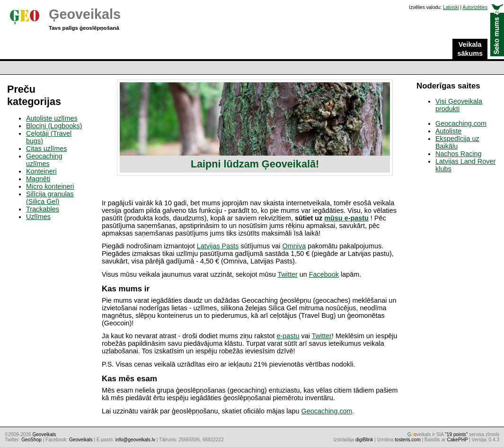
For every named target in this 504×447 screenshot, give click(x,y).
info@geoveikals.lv (135, 440)
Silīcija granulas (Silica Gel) (50, 198)
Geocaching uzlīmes (44, 160)
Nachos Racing (459, 154)
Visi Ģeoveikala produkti (459, 105)
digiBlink (364, 440)
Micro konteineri (50, 186)
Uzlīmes (38, 217)
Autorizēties (475, 7)
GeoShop (31, 440)
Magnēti (38, 179)
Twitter (287, 274)
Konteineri (41, 171)
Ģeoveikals (85, 14)
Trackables (43, 209)
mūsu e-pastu (346, 218)
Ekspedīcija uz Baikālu (457, 142)
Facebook (324, 274)
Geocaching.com (327, 411)
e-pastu (288, 336)
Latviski (451, 7)
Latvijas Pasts (218, 246)
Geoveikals (81, 440)
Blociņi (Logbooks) (54, 126)
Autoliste (448, 131)
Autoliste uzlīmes (52, 118)
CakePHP (457, 440)
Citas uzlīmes (46, 149)
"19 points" (456, 434)
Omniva (294, 246)
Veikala (470, 49)
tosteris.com (407, 440)
